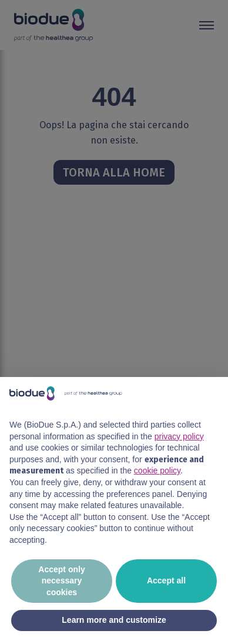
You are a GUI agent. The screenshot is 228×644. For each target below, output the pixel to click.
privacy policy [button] (179, 436)
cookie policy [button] (157, 471)
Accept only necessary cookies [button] (61, 581)
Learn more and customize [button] (114, 620)
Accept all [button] (166, 580)
